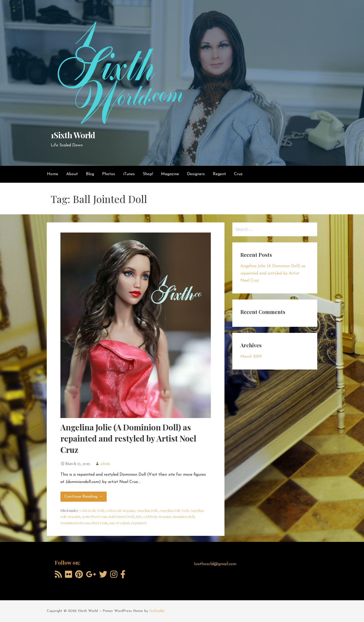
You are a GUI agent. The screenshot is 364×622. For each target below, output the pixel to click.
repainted (139, 523)
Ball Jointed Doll (121, 516)
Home (53, 174)
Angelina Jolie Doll (174, 510)
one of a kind (119, 523)
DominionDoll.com (75, 523)
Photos (109, 174)
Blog (90, 174)
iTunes (129, 174)
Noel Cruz (99, 523)
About (72, 174)
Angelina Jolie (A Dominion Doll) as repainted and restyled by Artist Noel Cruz (128, 438)
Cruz (238, 174)
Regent (219, 174)
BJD (139, 516)
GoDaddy (157, 611)
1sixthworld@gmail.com (215, 564)
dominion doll (183, 516)
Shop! (148, 174)
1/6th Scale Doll (92, 510)
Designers (196, 174)
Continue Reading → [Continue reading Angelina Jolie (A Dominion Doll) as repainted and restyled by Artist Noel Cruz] (84, 497)
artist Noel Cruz (94, 516)
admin (105, 464)
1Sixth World (73, 135)
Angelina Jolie (147, 510)
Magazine (170, 174)
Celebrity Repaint (157, 516)
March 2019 (251, 357)
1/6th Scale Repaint (120, 510)
